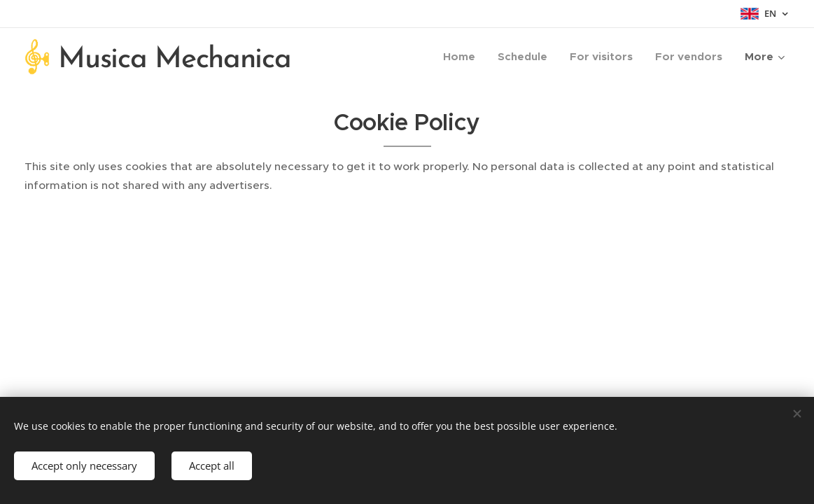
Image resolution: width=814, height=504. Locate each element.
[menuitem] (463, 57)
